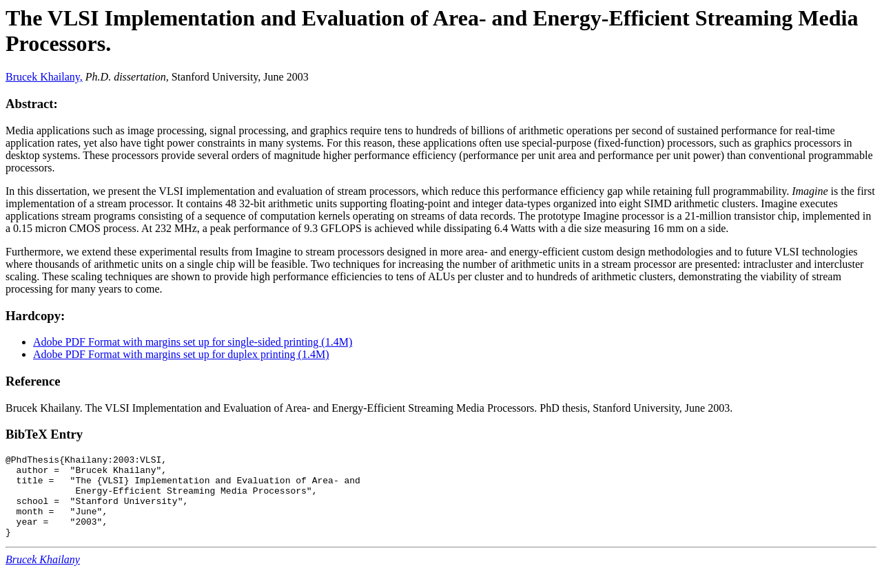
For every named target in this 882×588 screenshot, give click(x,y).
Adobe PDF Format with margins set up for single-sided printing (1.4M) (193, 342)
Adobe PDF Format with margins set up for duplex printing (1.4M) (181, 354)
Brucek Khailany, (44, 77)
